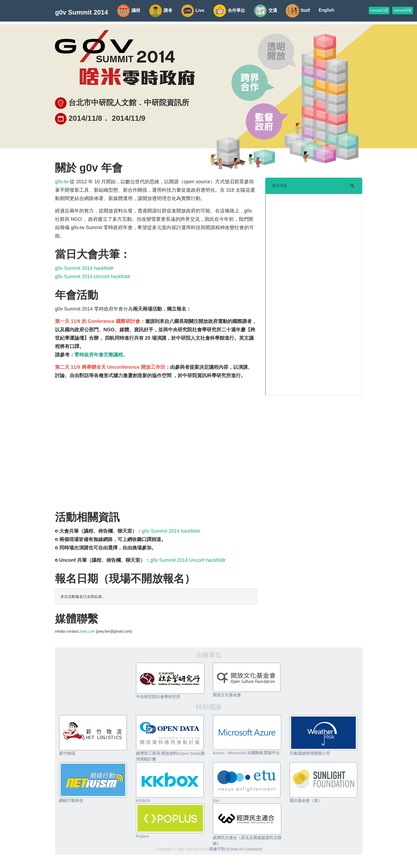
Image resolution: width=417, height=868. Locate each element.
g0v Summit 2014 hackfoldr (84, 268)
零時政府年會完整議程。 (101, 355)
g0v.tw (62, 182)
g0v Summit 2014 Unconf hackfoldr (93, 277)
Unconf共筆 (403, 10)
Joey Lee (87, 631)
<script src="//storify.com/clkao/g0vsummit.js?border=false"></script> (314, 295)
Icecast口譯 (379, 10)
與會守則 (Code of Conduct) (235, 849)
